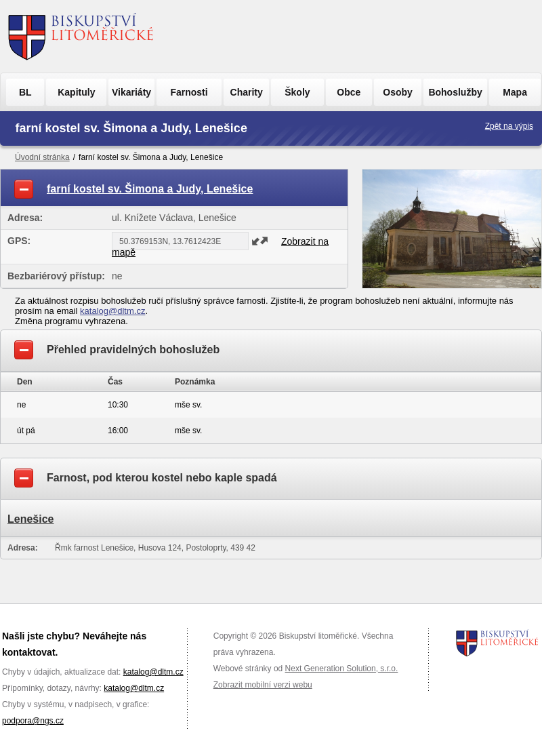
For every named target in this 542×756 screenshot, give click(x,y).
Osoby (398, 92)
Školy (297, 92)
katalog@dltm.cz (112, 311)
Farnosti (189, 92)
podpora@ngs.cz (33, 721)
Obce (349, 92)
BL (25, 92)
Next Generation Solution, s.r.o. (342, 669)
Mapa (515, 92)
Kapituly (76, 92)
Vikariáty (131, 92)
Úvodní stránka (42, 157)
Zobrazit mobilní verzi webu (263, 685)
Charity (247, 92)
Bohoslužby (455, 92)
